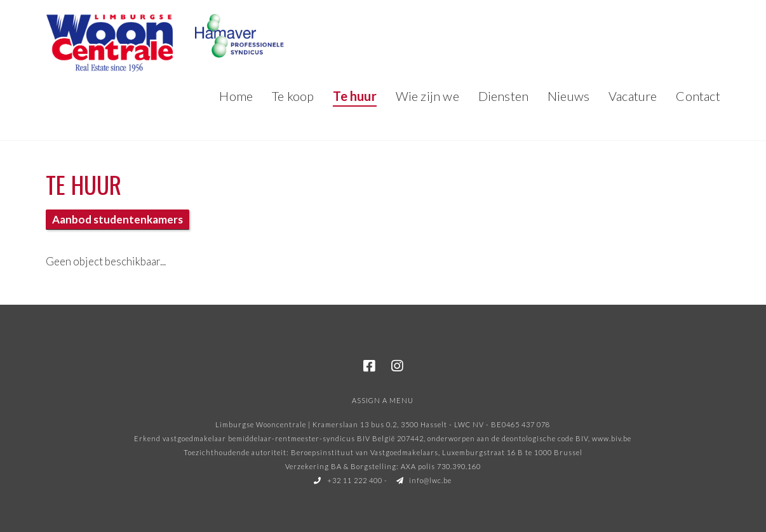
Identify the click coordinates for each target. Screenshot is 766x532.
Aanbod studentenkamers (118, 219)
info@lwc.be (424, 480)
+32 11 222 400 (348, 480)
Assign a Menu (383, 400)
